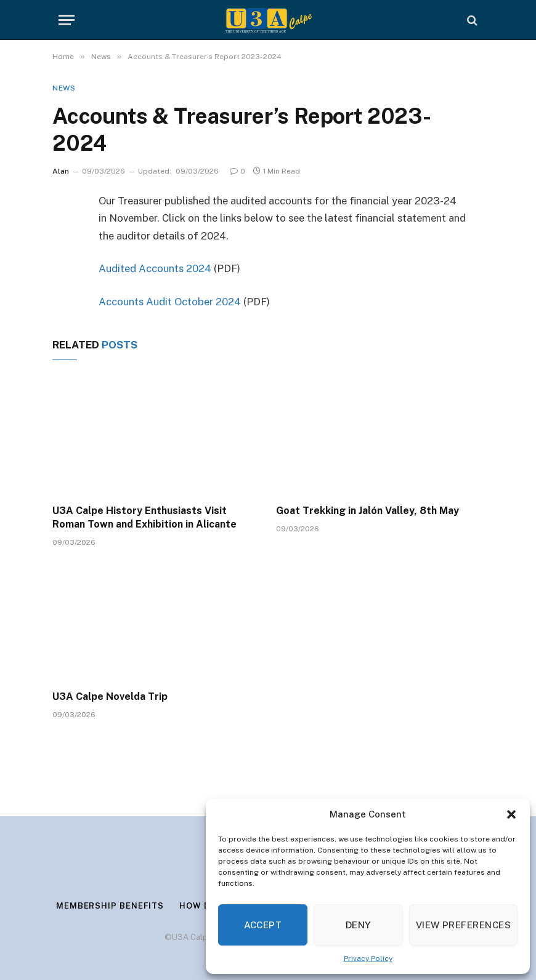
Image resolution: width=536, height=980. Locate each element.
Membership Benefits (110, 906)
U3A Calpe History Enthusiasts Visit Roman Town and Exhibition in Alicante (144, 517)
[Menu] (67, 20)
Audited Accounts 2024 (155, 268)
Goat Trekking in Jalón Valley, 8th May (367, 511)
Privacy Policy (368, 958)
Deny (358, 925)
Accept (263, 925)
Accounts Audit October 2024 (170, 302)
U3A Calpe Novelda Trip (110, 697)
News (64, 88)
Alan (61, 171)
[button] (511, 814)
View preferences (463, 925)
